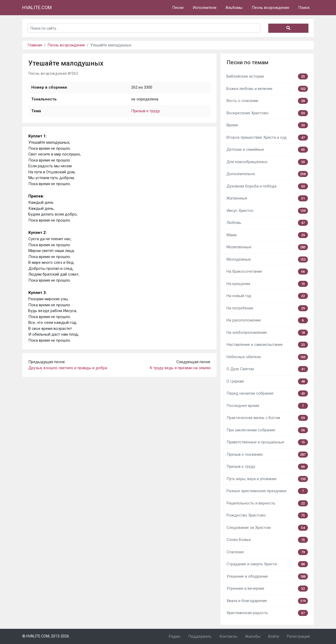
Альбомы (234, 8)
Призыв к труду (146, 111)
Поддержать (200, 636)
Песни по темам (247, 62)
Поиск (304, 8)
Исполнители (204, 8)
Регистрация (298, 636)
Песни (178, 8)
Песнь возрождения (270, 8)
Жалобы (253, 636)
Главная (35, 45)
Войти (274, 636)
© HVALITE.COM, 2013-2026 (46, 636)
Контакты (228, 636)
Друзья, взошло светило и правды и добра (68, 368)
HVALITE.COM (37, 7)
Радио (175, 636)
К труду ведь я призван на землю (180, 368)
